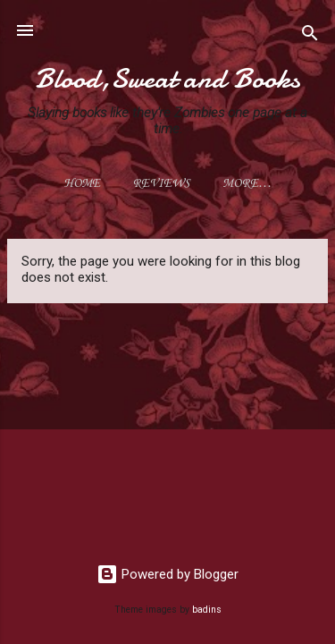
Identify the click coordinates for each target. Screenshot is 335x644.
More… (247, 184)
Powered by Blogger (167, 574)
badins (207, 610)
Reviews (161, 184)
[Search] (310, 36)
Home (82, 184)
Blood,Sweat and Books (167, 79)
